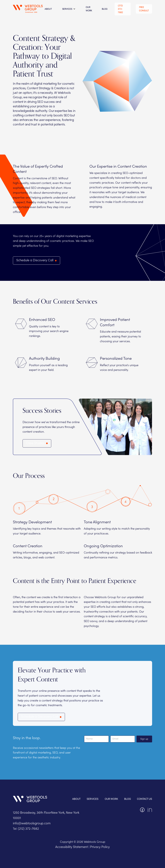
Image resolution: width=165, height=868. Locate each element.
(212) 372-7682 (120, 9)
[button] (69, 9)
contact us (145, 799)
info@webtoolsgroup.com (32, 824)
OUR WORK (111, 799)
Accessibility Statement (72, 847)
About (76, 799)
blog (128, 799)
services (93, 799)
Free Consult (144, 9)
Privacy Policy (100, 847)
